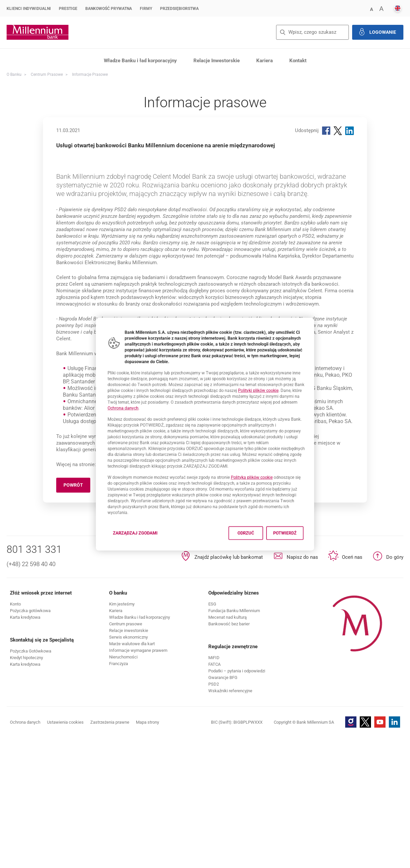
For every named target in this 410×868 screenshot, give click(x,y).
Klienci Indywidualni (29, 9)
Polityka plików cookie (263, 488)
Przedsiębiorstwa (179, 9)
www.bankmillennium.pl (123, 595)
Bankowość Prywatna (109, 9)
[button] (30, 741)
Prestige (68, 9)
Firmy (146, 9)
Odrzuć (256, 557)
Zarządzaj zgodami (122, 559)
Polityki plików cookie (271, 380)
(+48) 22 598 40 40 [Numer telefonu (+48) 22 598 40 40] (31, 695)
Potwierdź (304, 557)
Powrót (77, 617)
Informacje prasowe (90, 74)
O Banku (14, 74)
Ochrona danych (103, 402)
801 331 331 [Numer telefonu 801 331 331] (34, 680)
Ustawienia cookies (65, 853)
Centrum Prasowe (47, 74)
